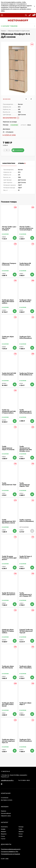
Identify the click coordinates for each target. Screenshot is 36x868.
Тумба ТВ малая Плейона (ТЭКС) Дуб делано (9, 558)
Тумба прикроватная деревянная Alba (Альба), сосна (26, 449)
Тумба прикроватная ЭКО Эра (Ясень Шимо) (9, 521)
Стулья (3, 839)
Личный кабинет (6, 813)
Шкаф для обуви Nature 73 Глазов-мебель (8, 631)
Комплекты (4, 827)
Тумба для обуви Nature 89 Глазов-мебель (8, 302)
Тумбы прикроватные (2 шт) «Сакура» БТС (26, 595)
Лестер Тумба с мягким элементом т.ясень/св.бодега (26, 228)
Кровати (3, 832)
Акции (20, 836)
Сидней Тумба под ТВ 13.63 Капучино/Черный (26, 631)
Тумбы (20, 829)
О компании (5, 798)
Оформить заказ (6, 816)
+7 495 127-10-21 (5, 771)
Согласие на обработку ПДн (10, 852)
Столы (3, 836)
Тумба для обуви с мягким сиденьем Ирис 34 (8, 741)
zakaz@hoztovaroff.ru (7, 780)
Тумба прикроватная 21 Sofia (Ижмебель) (26, 411)
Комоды (21, 827)
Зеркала (21, 832)
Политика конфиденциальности (11, 849)
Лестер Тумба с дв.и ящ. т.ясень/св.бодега (9, 228)
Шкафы (3, 829)
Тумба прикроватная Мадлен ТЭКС (25, 485)
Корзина (3, 811)
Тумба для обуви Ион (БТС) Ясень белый (8, 704)
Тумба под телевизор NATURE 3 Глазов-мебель (9, 411)
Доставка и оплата (7, 800)
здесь (3, 11)
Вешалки (4, 834)
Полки (21, 834)
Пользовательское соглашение (10, 854)
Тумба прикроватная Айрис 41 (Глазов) (8, 448)
